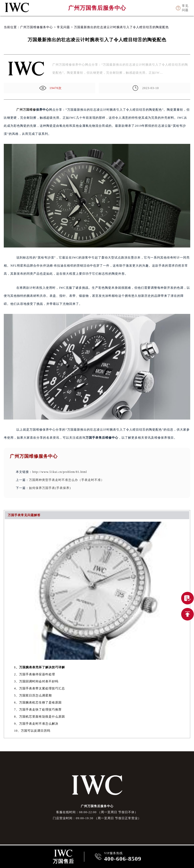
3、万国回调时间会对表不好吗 (36, 681)
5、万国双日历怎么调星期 (33, 695)
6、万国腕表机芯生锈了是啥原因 (38, 702)
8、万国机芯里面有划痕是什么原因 (40, 717)
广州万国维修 (26, 110)
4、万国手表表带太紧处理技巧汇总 (40, 688)
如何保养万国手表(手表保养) (50, 488)
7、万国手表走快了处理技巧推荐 (38, 710)
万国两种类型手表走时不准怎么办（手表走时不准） (67, 480)
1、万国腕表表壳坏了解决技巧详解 (40, 667)
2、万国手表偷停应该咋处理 (35, 674)
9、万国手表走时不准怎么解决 (36, 724)
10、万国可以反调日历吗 (32, 731)
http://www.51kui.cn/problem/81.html (60, 472)
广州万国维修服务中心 (36, 27)
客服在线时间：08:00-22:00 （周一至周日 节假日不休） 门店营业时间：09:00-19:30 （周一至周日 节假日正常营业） (97, 815)
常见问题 (63, 27)
